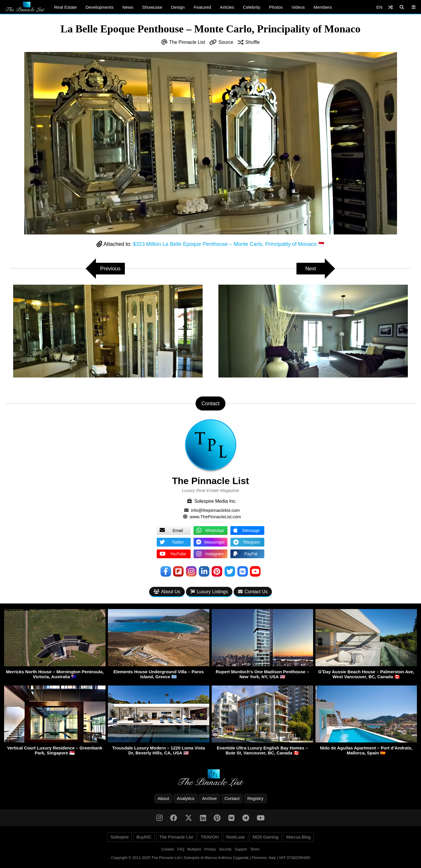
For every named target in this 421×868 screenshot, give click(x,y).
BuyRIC (144, 837)
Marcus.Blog (298, 837)
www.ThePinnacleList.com (215, 517)
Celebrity (252, 7)
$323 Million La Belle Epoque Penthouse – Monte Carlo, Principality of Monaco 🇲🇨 (229, 244)
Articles (227, 7)
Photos (276, 7)
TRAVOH (209, 837)
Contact (232, 798)
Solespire (120, 837)
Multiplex (194, 849)
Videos (298, 7)
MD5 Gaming (265, 837)
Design (178, 7)
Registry (255, 798)
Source (226, 42)
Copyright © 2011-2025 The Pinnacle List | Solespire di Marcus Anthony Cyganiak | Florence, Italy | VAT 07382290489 (210, 858)
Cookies (168, 849)
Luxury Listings (209, 592)
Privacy (210, 849)
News (128, 7)
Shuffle (253, 42)
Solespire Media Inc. (216, 501)
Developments (100, 7)
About (163, 798)
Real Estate (65, 7)
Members (323, 7)
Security (225, 849)
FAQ (181, 849)
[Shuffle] (390, 7)
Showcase (152, 7)
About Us (167, 592)
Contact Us (253, 592)
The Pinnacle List (187, 42)
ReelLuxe (235, 837)
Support (241, 849)
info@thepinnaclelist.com (215, 510)
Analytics (186, 798)
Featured (202, 7)
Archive (209, 798)
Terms (255, 849)
